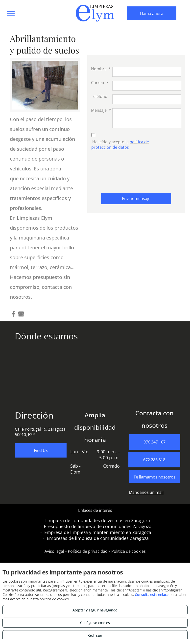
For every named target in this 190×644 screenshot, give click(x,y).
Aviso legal (54, 551)
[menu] (11, 13)
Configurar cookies (95, 623)
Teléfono (99, 96)
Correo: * (100, 83)
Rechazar (95, 635)
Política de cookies (129, 551)
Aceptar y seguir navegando (95, 610)
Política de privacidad (88, 551)
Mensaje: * (101, 110)
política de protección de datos (120, 145)
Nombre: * (101, 69)
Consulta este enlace (152, 595)
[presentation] (111, 170)
